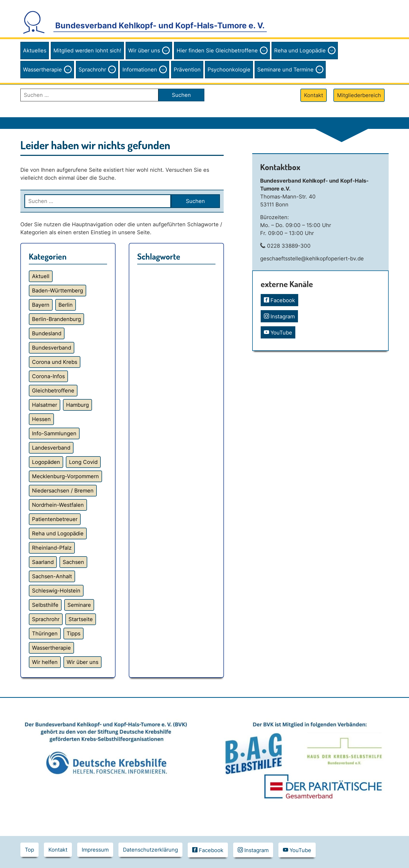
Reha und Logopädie (300, 51)
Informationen (140, 70)
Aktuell (41, 276)
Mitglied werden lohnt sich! (87, 51)
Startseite (81, 619)
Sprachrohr (92, 70)
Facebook (283, 300)
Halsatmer (45, 405)
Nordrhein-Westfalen (58, 505)
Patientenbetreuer (55, 519)
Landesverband (51, 448)
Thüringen (45, 634)
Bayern (41, 305)
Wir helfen (45, 662)
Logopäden (46, 462)
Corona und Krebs (55, 362)
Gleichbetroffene (53, 391)
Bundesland (47, 333)
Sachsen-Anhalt (52, 576)
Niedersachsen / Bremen (63, 491)
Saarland (43, 562)
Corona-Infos (48, 376)
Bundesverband (52, 348)
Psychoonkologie (229, 70)
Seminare (79, 605)
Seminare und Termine (285, 70)
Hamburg (77, 405)
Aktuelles (35, 51)
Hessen (41, 419)
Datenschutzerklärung (150, 850)
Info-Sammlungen (54, 433)
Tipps (73, 634)
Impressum (95, 850)
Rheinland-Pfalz (52, 548)
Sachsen (73, 562)
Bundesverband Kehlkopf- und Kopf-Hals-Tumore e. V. (160, 25)
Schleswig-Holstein (56, 591)
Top (29, 850)
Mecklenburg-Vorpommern (65, 476)
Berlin (66, 305)
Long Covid (83, 462)
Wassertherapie (42, 70)
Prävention (187, 70)
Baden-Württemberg (58, 291)
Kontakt (314, 95)
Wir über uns (144, 51)
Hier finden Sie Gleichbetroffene (217, 51)
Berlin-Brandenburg (56, 319)
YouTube (281, 333)
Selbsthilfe (45, 605)
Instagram (283, 317)
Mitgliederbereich (359, 95)
